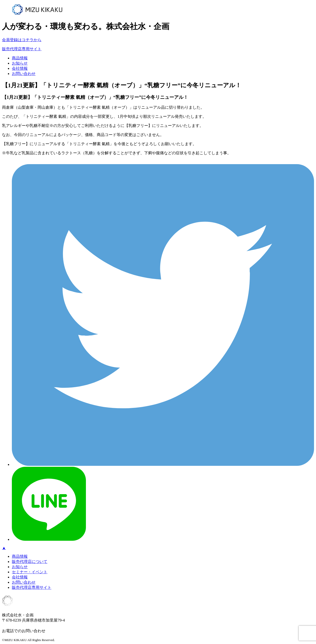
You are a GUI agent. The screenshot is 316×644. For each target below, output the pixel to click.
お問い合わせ (24, 74)
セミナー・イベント (30, 572)
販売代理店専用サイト (22, 49)
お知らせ (20, 63)
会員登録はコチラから (22, 40)
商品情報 (20, 58)
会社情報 (20, 68)
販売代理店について (30, 562)
